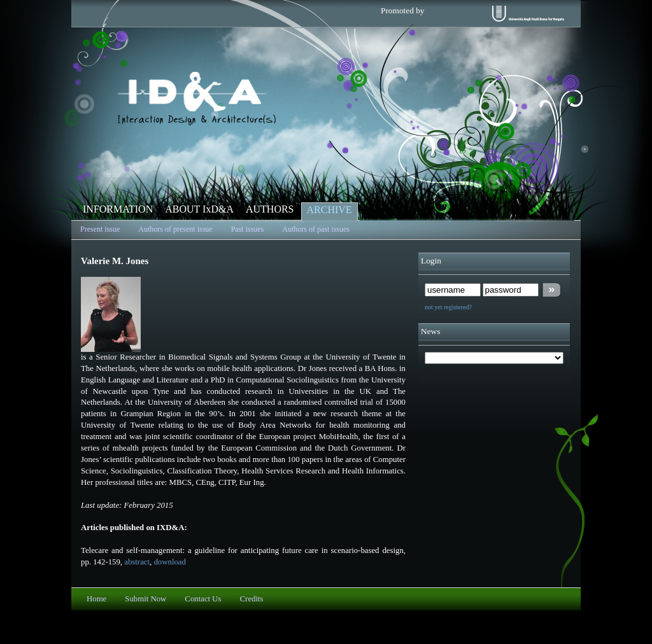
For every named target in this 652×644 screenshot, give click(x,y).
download (169, 562)
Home (96, 599)
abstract (137, 562)
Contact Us (203, 599)
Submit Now (145, 599)
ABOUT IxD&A (199, 209)
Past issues (248, 229)
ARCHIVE (330, 210)
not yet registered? (448, 307)
